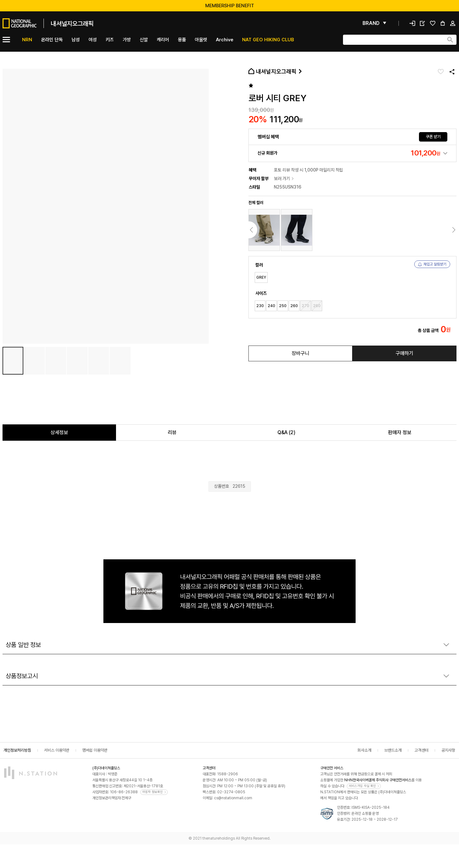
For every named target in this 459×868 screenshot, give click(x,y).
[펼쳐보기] (374, 23)
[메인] (48, 23)
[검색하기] (450, 40)
